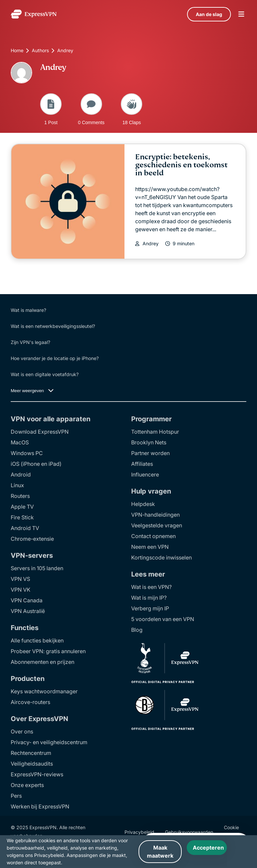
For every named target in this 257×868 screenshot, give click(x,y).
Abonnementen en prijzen (42, 662)
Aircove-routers (30, 702)
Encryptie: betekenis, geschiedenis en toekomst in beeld (181, 165)
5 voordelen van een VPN (163, 619)
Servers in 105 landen (37, 568)
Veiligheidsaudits (32, 764)
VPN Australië (28, 611)
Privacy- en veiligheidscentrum (49, 742)
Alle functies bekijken (37, 640)
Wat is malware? (28, 310)
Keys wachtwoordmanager (44, 691)
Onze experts (27, 785)
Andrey (151, 244)
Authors (40, 50)
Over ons (22, 731)
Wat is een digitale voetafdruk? (45, 374)
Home (17, 50)
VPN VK (21, 590)
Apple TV (22, 507)
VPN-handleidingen (155, 515)
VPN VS (20, 579)
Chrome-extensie (32, 539)
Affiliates (142, 464)
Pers (16, 796)
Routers (20, 496)
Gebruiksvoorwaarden (189, 832)
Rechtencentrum (31, 753)
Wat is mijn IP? (149, 598)
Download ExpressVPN (40, 432)
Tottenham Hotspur (155, 432)
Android (21, 474)
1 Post (51, 109)
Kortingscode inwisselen (161, 557)
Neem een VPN (150, 547)
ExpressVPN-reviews (37, 774)
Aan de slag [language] (209, 14)
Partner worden (150, 453)
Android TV (25, 528)
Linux (17, 485)
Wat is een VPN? (151, 587)
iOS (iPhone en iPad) (36, 464)
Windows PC (27, 453)
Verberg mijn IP (150, 608)
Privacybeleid (139, 832)
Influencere (145, 474)
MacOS (20, 442)
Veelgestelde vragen (157, 525)
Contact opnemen (153, 536)
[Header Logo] (34, 14)
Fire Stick (22, 517)
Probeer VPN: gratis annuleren (48, 651)
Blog (137, 630)
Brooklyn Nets (149, 442)
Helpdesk (143, 504)
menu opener (241, 14)
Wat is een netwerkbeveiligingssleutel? (53, 326)
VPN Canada (27, 600)
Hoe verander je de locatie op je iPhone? (55, 358)
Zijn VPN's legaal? (30, 342)
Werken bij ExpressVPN (40, 806)
